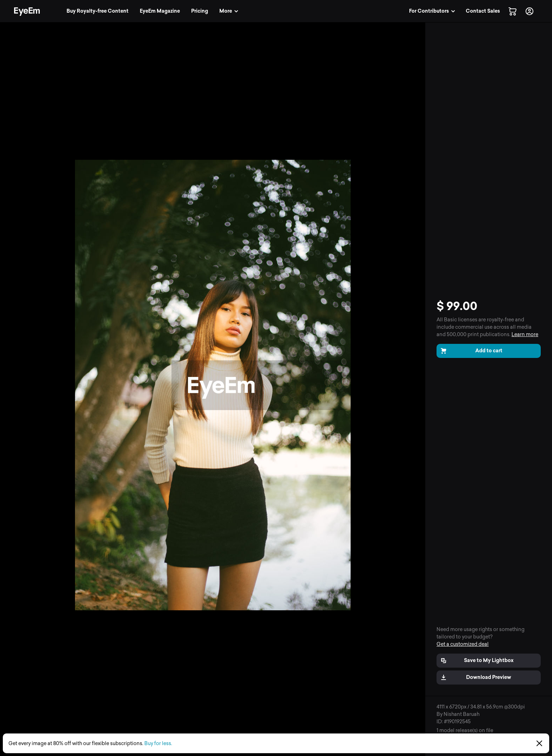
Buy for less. (158, 744)
